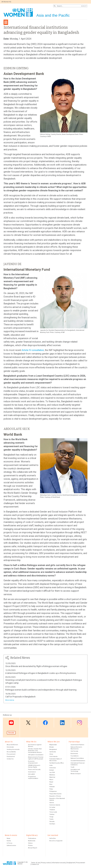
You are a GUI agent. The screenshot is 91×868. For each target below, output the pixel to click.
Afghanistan (53, 745)
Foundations (75, 756)
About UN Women (12, 745)
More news (9, 700)
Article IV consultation (33, 350)
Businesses (74, 754)
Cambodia (53, 752)
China (51, 754)
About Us (9, 742)
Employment (11, 757)
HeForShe (53, 839)
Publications (32, 839)
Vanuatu (52, 822)
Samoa (52, 803)
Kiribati (52, 770)
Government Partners (77, 745)
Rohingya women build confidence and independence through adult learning (41, 690)
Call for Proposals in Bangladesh (20, 697)
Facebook (45, 723)
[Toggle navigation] (6, 22)
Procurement (11, 754)
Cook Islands (53, 757)
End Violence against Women (35, 746)
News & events (11, 836)
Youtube (11, 723)
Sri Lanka (52, 808)
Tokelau (52, 815)
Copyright (21, 863)
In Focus (9, 843)
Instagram (80, 723)
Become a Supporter (56, 841)
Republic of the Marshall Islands (57, 800)
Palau (51, 789)
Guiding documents (13, 750)
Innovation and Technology (75, 771)
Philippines (53, 792)
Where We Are (54, 742)
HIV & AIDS (31, 774)
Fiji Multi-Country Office (57, 763)
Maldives (52, 775)
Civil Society (74, 751)
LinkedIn (62, 723)
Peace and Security (34, 770)
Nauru (51, 780)
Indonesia (53, 768)
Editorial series (11, 846)
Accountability (11, 752)
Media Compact (76, 774)
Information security (59, 863)
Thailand (52, 810)
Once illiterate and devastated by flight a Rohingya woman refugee (36, 666)
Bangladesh (53, 750)
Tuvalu (51, 819)
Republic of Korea (55, 796)
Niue (51, 785)
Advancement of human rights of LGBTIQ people (36, 758)
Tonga (51, 817)
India (51, 766)
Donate (11, 733)
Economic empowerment (33, 762)
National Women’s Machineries (76, 748)
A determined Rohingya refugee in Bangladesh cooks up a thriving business (41, 673)
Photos (30, 846)
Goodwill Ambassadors (78, 761)
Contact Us (10, 759)
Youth (72, 767)
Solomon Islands (55, 805)
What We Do (31, 742)
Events (9, 841)
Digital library (32, 836)
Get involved (53, 836)
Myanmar (52, 777)
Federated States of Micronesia (56, 760)
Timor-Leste (53, 812)
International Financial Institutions (78, 764)
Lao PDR (52, 773)
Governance (32, 772)
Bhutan (52, 747)
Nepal (51, 782)
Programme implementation (33, 778)
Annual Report (33, 848)
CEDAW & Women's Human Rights (34, 767)
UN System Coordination (36, 755)
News (8, 839)
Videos (30, 843)
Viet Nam (52, 824)
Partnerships (74, 742)
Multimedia (32, 841)
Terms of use (36, 863)
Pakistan (52, 787)
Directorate (10, 747)
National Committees (77, 759)
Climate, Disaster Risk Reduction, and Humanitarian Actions (35, 751)
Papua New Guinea (55, 794)
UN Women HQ (6, 2)
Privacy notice (46, 863)
